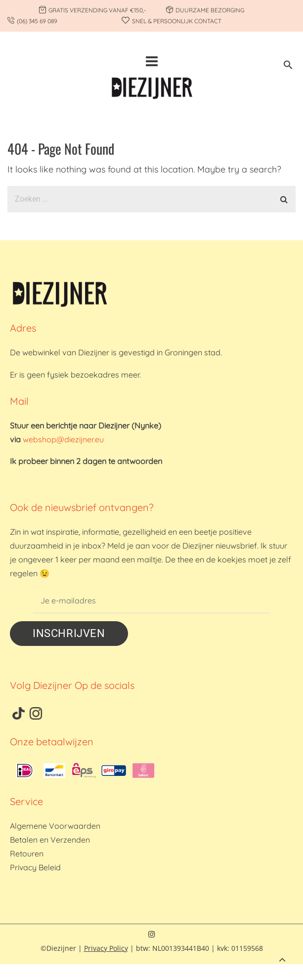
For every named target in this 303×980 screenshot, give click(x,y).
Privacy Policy (106, 948)
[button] (288, 66)
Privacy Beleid (35, 867)
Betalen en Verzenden (50, 840)
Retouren (27, 853)
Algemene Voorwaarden (55, 826)
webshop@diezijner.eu (63, 439)
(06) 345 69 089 (37, 21)
